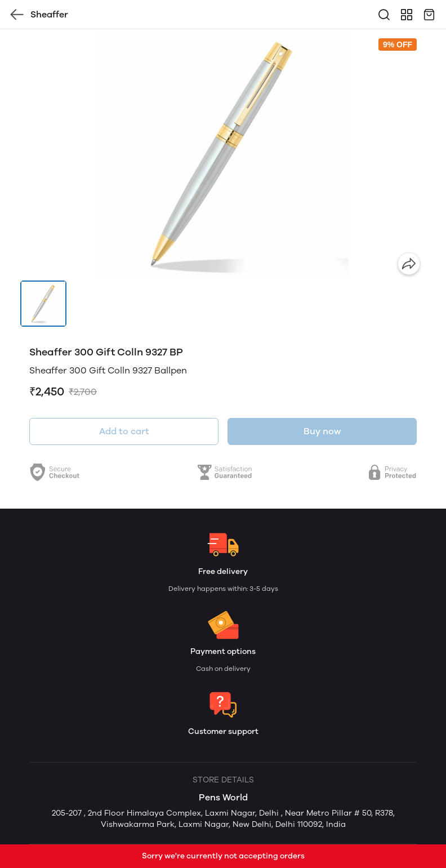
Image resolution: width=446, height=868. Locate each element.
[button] (43, 304)
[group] (223, 155)
